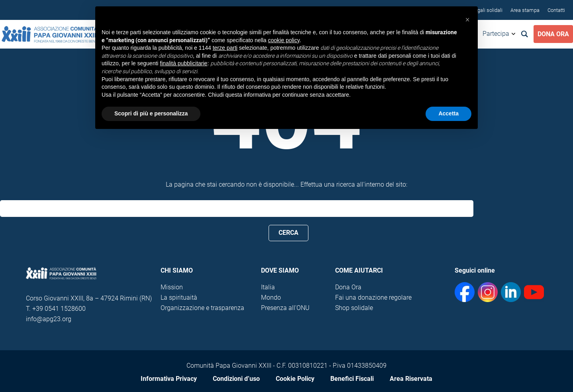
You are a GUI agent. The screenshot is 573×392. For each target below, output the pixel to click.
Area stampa (525, 10)
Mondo (271, 297)
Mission (172, 287)
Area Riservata (411, 379)
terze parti (225, 48)
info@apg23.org (49, 319)
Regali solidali (487, 10)
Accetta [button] (448, 113)
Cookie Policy (295, 379)
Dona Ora (553, 34)
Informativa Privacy (169, 379)
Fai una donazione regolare (373, 297)
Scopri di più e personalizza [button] (151, 113)
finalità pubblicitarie (183, 63)
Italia (268, 287)
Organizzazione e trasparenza (202, 308)
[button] (467, 19)
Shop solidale (354, 308)
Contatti (556, 10)
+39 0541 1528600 (59, 309)
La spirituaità (179, 297)
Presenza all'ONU (285, 308)
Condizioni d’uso (236, 379)
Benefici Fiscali (352, 379)
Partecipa (496, 34)
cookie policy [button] (284, 40)
